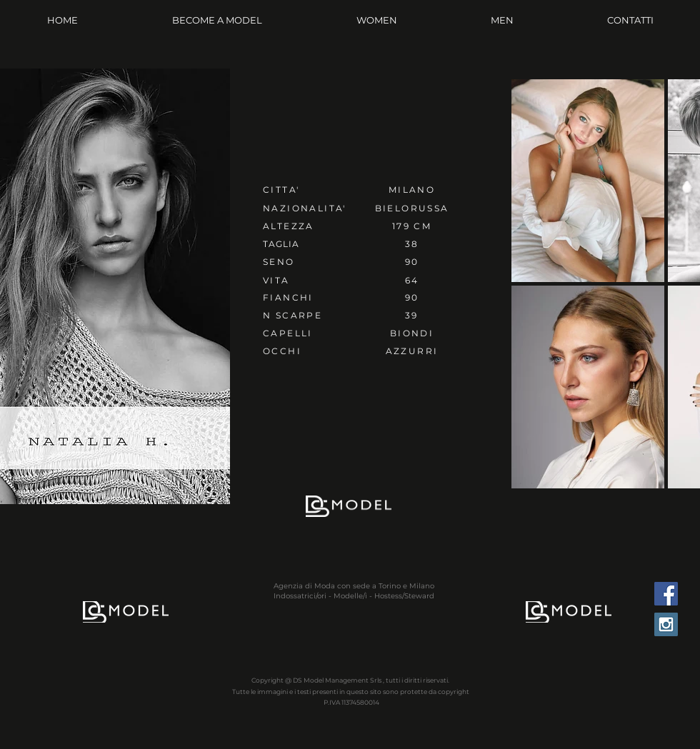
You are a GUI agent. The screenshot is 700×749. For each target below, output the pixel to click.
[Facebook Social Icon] (666, 594)
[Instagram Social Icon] (666, 624)
